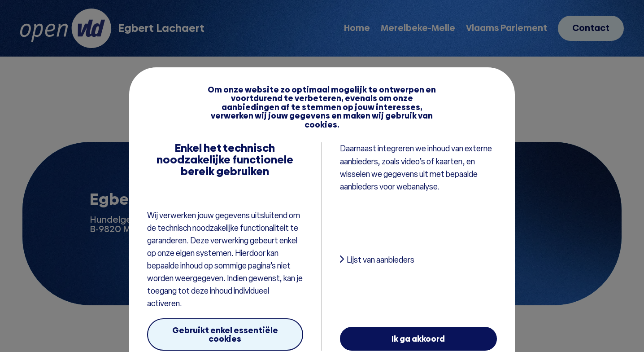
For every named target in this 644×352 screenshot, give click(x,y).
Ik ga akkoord (418, 339)
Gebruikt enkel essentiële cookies (225, 334)
